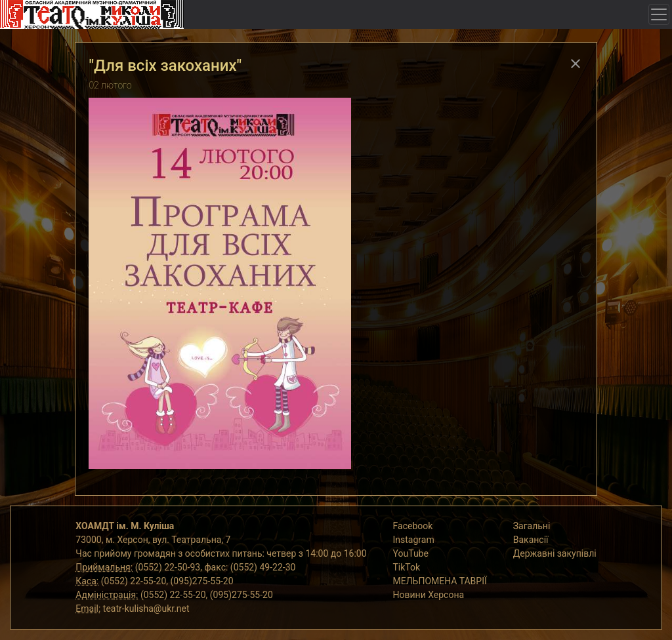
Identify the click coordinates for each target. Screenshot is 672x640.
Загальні (532, 526)
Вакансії (531, 540)
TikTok (407, 567)
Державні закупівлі (555, 553)
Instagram (414, 540)
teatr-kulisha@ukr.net (146, 609)
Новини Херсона (429, 595)
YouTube (411, 553)
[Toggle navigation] (659, 14)
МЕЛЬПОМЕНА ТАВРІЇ (440, 581)
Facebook (413, 526)
